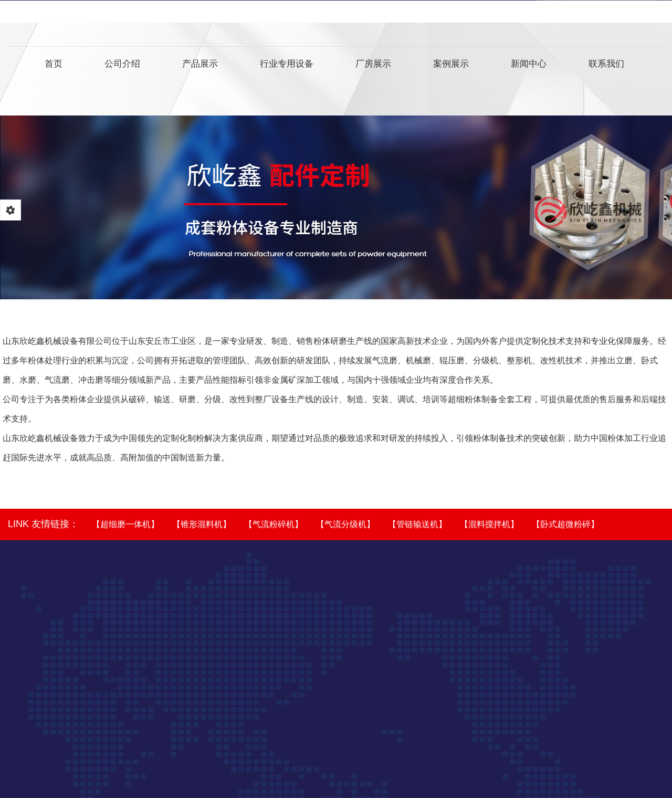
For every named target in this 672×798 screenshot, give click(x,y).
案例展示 (451, 66)
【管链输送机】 (417, 524)
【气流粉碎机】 (274, 524)
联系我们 (606, 66)
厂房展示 (373, 66)
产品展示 (200, 66)
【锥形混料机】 (202, 524)
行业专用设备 (287, 66)
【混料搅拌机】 (489, 524)
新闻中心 (529, 66)
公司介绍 (122, 66)
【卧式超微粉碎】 (565, 524)
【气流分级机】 (345, 524)
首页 (54, 66)
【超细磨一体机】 (125, 524)
